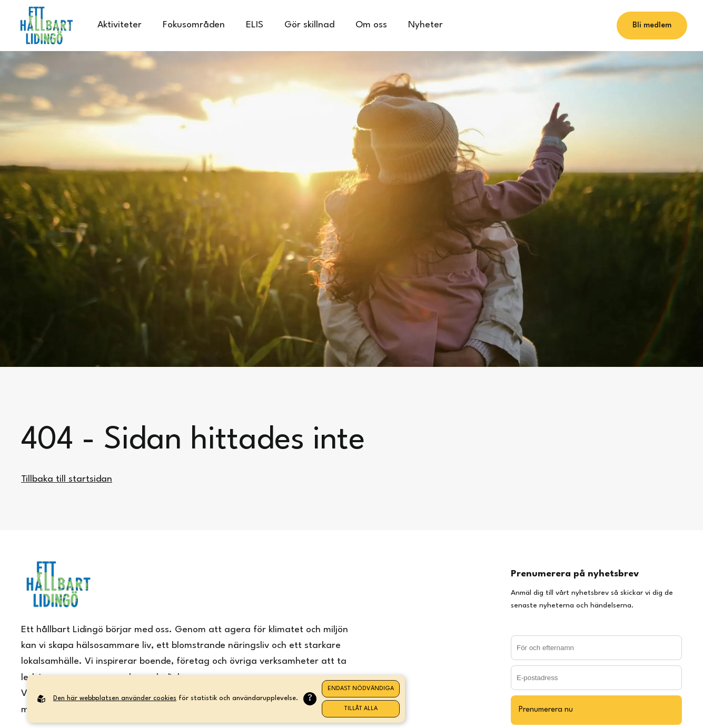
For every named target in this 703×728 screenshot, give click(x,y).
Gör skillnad (309, 25)
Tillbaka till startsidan (67, 479)
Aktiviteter (120, 25)
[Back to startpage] (46, 26)
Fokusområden (194, 25)
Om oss (371, 25)
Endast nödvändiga (361, 689)
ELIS (255, 25)
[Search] (558, 26)
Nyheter (425, 25)
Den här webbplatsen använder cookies (115, 698)
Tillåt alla (361, 709)
